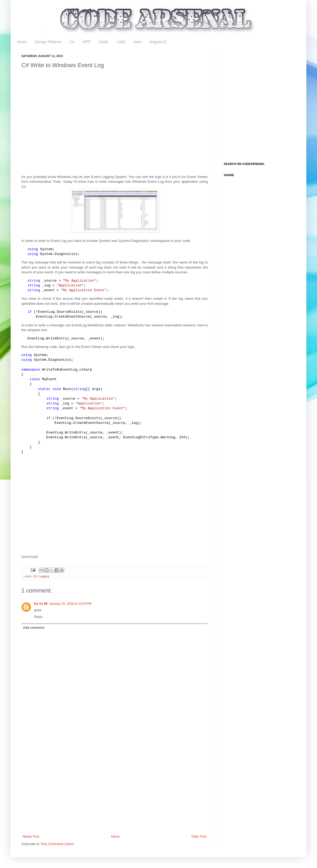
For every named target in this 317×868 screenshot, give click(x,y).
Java (137, 42)
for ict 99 (41, 604)
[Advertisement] (50, 508)
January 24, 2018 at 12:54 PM (70, 604)
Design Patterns (48, 42)
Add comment (34, 628)
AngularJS (158, 42)
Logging (44, 576)
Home (22, 42)
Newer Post (31, 837)
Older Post (199, 837)
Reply (38, 617)
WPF (86, 42)
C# (72, 42)
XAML (104, 42)
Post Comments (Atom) (57, 844)
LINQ (121, 42)
